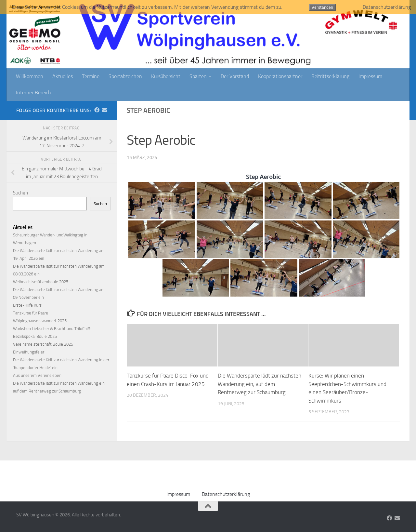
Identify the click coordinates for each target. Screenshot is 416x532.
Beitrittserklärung (330, 76)
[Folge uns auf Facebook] (97, 110)
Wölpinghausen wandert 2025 (40, 321)
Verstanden (322, 7)
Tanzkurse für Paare (31, 313)
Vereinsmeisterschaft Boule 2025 (43, 344)
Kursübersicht (166, 76)
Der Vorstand (235, 76)
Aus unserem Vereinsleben (37, 375)
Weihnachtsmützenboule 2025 (41, 282)
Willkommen (30, 76)
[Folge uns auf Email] (105, 110)
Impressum (370, 76)
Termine (91, 76)
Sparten (198, 76)
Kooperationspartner (280, 76)
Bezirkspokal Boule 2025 (35, 336)
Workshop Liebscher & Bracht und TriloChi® (52, 329)
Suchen (20, 193)
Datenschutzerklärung (226, 494)
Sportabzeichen (125, 76)
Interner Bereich (33, 93)
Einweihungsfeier (29, 352)
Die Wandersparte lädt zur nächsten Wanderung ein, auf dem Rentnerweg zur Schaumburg (260, 384)
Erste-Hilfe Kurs (27, 305)
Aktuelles (63, 76)
